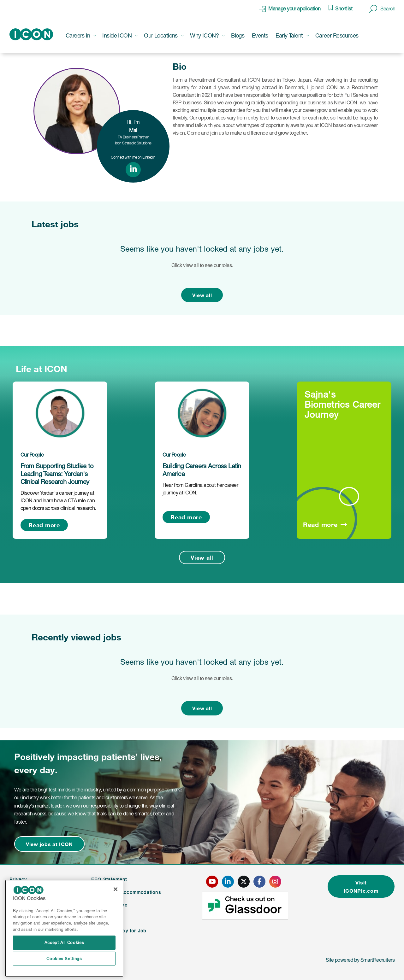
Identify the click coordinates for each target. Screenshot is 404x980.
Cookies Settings (64, 959)
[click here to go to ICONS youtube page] (212, 882)
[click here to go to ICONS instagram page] (275, 882)
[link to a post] (60, 413)
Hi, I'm (133, 126)
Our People (32, 455)
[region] (64, 928)
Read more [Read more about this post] (44, 525)
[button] (382, 9)
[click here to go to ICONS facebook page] (259, 882)
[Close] (116, 889)
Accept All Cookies (64, 942)
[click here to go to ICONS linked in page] (228, 882)
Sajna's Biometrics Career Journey (342, 404)
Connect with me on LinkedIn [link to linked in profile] (133, 157)
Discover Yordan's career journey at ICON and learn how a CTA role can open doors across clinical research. (58, 500)
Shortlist (344, 9)
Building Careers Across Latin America (202, 470)
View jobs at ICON (49, 844)
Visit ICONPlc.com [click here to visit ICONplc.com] (361, 887)
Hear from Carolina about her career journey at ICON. (200, 489)
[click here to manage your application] (290, 9)
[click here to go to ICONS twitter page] (244, 882)
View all (202, 295)
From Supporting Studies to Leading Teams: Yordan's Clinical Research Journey (57, 474)
